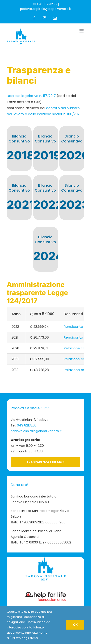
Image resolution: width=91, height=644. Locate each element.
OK (75, 625)
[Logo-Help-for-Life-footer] (46, 594)
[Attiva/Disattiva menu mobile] (82, 31)
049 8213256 (27, 425)
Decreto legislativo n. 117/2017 (31, 96)
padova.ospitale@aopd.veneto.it (46, 9)
